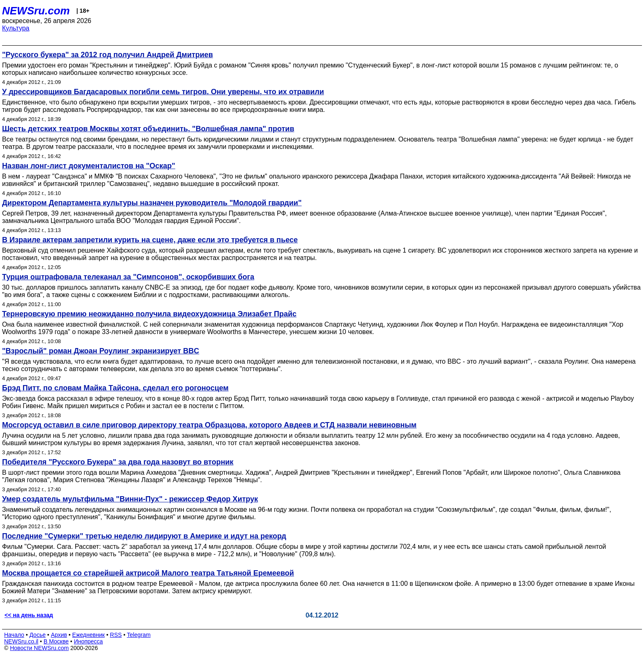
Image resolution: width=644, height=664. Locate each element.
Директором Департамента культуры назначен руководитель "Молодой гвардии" (152, 203)
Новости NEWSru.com (39, 648)
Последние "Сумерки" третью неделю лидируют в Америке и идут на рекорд (144, 536)
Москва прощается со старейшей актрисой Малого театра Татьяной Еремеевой (148, 573)
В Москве (56, 641)
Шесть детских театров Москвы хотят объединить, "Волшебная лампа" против (148, 129)
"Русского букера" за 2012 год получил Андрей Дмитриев (108, 55)
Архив (59, 635)
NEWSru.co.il (21, 641)
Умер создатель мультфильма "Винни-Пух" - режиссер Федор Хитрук (130, 499)
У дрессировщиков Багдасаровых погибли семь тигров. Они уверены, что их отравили (163, 92)
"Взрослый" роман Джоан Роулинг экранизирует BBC (101, 351)
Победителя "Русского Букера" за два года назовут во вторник (118, 462)
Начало (14, 635)
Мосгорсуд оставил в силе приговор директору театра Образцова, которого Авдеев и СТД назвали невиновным (209, 425)
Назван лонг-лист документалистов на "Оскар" (89, 166)
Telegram (139, 635)
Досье (37, 635)
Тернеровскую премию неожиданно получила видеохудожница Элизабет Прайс (149, 314)
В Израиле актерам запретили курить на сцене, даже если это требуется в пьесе (150, 240)
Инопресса (89, 641)
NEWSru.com (36, 11)
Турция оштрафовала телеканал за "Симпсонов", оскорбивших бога (128, 277)
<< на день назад (29, 615)
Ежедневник (89, 635)
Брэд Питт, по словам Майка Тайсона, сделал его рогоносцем (115, 388)
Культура (16, 28)
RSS (116, 635)
